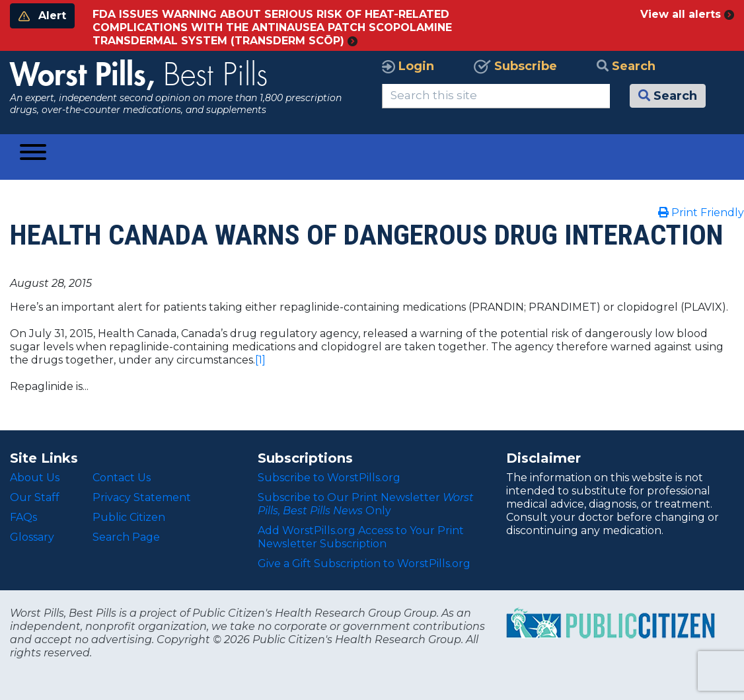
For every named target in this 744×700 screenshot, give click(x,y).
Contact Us (122, 478)
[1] (260, 360)
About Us (35, 478)
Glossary (32, 537)
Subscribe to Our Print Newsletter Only (366, 504)
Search (626, 66)
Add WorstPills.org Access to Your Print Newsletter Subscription (361, 537)
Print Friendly (701, 213)
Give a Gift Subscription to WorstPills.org (364, 564)
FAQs (23, 517)
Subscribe (515, 66)
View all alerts (687, 14)
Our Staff (35, 497)
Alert (42, 16)
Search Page (126, 537)
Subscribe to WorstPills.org (329, 478)
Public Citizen (129, 517)
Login (408, 66)
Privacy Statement (142, 497)
